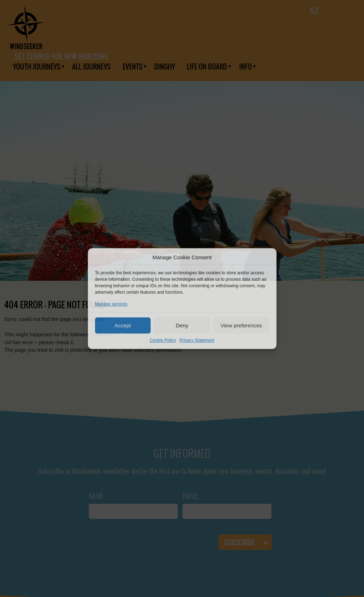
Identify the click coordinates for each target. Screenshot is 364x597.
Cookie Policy (163, 340)
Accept (123, 325)
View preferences (241, 325)
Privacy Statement (197, 340)
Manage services (111, 304)
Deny (182, 325)
